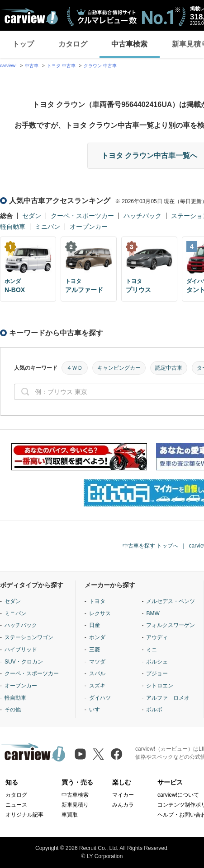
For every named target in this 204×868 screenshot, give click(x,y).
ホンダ (97, 637)
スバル (97, 673)
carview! (8, 66)
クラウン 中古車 (100, 66)
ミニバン (47, 227)
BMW (153, 613)
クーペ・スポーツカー (82, 216)
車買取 (70, 815)
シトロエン (160, 686)
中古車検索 (129, 44)
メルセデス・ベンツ (171, 601)
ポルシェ (157, 662)
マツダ (97, 662)
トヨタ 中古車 (61, 66)
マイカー (123, 795)
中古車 (32, 66)
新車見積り (75, 805)
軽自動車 (13, 227)
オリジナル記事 (24, 815)
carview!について (178, 795)
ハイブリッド (21, 650)
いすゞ (97, 710)
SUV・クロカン (24, 662)
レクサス (100, 613)
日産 (95, 625)
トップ (23, 44)
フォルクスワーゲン (171, 625)
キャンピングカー (119, 368)
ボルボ (154, 710)
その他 (13, 710)
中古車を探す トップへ (150, 546)
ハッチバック (142, 216)
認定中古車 (169, 368)
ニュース (16, 805)
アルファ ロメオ (168, 698)
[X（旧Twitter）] (98, 754)
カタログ (73, 44)
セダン (32, 216)
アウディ (157, 637)
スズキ (97, 686)
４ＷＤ (75, 368)
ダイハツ (100, 698)
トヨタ (97, 601)
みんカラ (123, 805)
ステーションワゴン (29, 637)
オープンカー (89, 227)
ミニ (152, 650)
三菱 (95, 650)
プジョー (157, 673)
